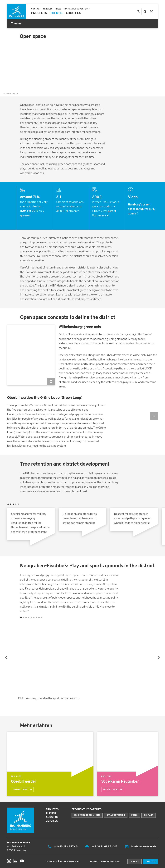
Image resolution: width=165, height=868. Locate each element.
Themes (51, 813)
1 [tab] (21, 618)
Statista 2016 (30, 211)
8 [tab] (39, 618)
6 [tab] (34, 618)
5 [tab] (31, 618)
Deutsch (135, 862)
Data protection (116, 815)
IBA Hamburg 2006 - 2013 (87, 815)
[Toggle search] (138, 12)
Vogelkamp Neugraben (120, 782)
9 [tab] (42, 618)
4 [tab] (29, 618)
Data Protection (110, 862)
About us (52, 817)
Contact (149, 815)
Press (134, 815)
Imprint (94, 862)
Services (52, 821)
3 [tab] (26, 618)
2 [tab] (24, 618)
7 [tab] (36, 618)
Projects (52, 809)
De (152, 12)
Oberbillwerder (24, 782)
